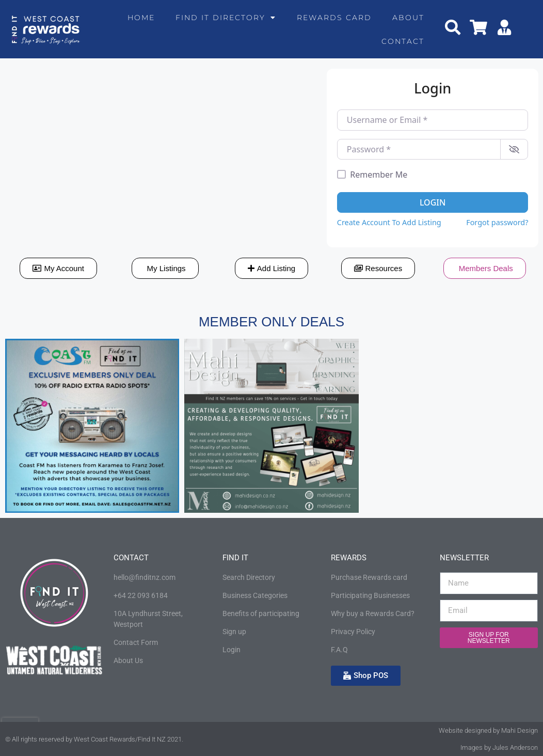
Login (433, 202)
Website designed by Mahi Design (488, 730)
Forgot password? (497, 222)
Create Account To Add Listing (389, 222)
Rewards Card (334, 18)
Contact (403, 41)
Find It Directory (226, 18)
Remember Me (379, 175)
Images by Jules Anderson (499, 747)
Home (141, 18)
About (408, 18)
